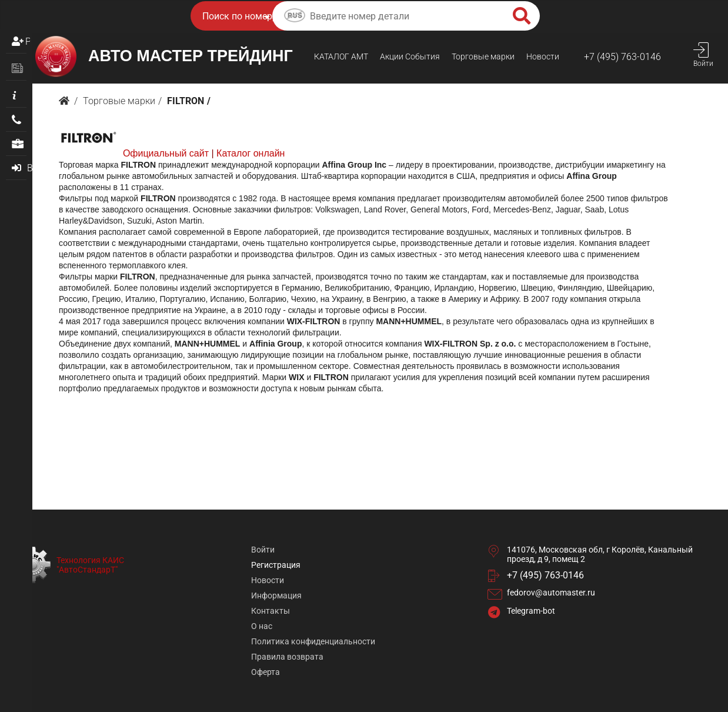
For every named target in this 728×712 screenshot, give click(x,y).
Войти (263, 550)
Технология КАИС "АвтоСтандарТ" (90, 565)
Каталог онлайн (251, 153)
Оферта (266, 672)
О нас (262, 626)
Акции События (410, 56)
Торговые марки (483, 56)
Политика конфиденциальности (313, 641)
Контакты (271, 611)
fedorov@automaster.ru (551, 593)
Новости (543, 56)
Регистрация (28, 41)
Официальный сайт (166, 153)
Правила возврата (287, 657)
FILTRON (186, 101)
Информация (276, 595)
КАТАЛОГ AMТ (341, 56)
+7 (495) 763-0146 (622, 57)
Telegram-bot (531, 611)
